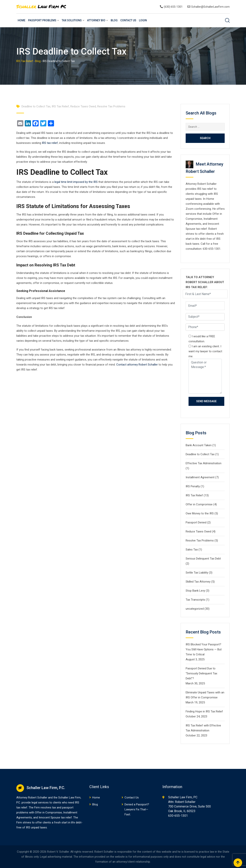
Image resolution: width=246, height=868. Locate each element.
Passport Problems (42, 20)
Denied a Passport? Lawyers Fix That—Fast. (137, 809)
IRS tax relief (50, 143)
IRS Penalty (193, 486)
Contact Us (128, 20)
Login (143, 20)
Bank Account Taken (199, 445)
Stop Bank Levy (195, 591)
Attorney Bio (96, 20)
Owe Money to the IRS (200, 513)
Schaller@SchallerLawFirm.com (210, 7)
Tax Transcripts (195, 600)
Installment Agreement (200, 477)
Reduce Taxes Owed (83, 106)
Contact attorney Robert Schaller (137, 365)
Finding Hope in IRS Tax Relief (204, 711)
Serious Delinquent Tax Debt (203, 559)
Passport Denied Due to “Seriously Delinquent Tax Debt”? (201, 673)
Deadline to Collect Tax (36, 106)
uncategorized (195, 609)
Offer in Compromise (199, 504)
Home (22, 20)
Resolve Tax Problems (111, 106)
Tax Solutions (72, 20)
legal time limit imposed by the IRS (76, 182)
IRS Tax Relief (60, 106)
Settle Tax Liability (197, 573)
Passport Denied (196, 522)
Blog (114, 20)
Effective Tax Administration (204, 463)
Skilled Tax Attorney (198, 582)
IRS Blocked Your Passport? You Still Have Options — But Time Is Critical (204, 649)
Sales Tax (192, 550)
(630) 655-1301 (173, 7)
